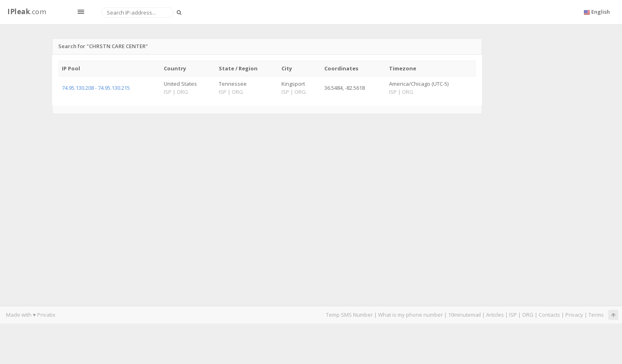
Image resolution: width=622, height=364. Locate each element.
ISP (513, 315)
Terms (596, 315)
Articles (495, 315)
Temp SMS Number (349, 315)
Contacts (549, 315)
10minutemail (464, 315)
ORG (528, 315)
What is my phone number (410, 315)
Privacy (574, 315)
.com (27, 12)
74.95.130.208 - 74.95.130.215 (96, 88)
